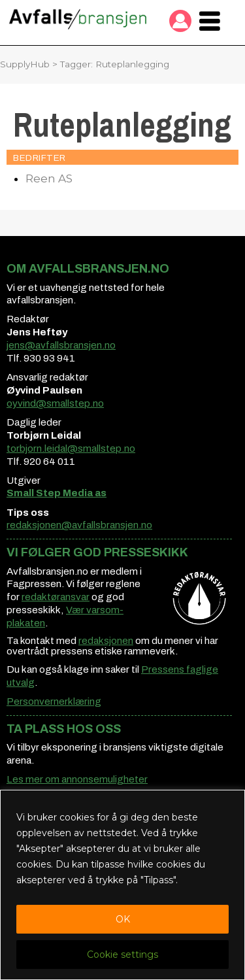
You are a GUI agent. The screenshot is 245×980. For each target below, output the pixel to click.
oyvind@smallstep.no (55, 403)
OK (123, 919)
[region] (122, 885)
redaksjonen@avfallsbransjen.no (79, 525)
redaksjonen (106, 641)
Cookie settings (122, 955)
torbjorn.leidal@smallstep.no (71, 448)
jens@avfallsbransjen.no (61, 345)
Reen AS (49, 178)
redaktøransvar (56, 597)
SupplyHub (25, 64)
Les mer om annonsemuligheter (77, 779)
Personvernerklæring (54, 701)
